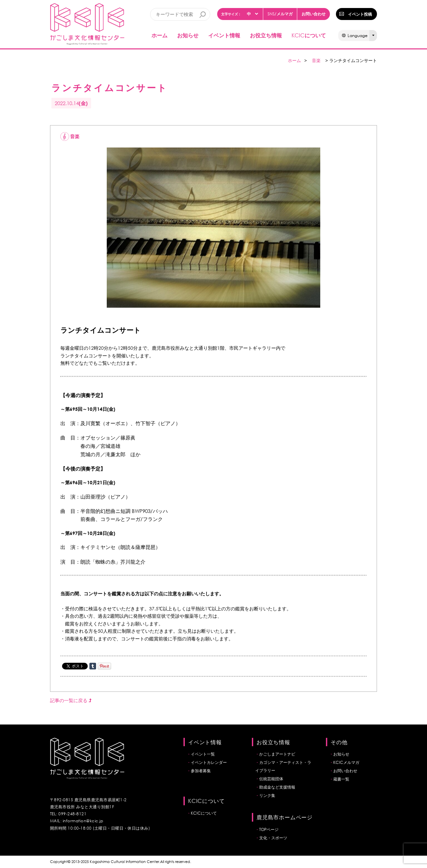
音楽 (316, 61)
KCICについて (204, 813)
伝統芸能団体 (271, 779)
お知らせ (188, 35)
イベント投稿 (360, 14)
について (309, 35)
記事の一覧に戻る (71, 700)
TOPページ (269, 829)
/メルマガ (280, 14)
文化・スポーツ (273, 838)
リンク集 (267, 795)
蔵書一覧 (341, 779)
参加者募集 (201, 771)
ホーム (159, 35)
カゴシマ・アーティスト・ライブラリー (283, 766)
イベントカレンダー (209, 762)
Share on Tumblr (93, 666)
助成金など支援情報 (277, 787)
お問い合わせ (314, 14)
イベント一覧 (203, 754)
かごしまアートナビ (277, 754)
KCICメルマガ (346, 762)
